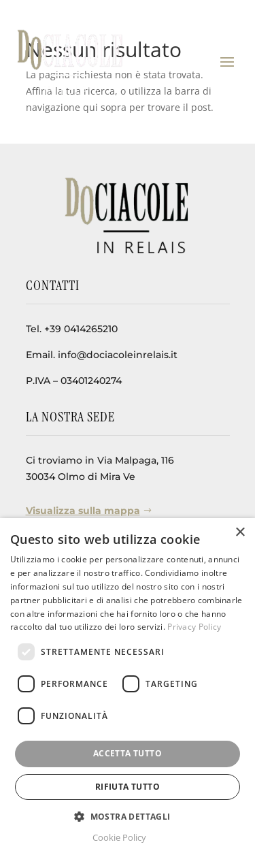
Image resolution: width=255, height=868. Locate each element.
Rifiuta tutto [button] (128, 787)
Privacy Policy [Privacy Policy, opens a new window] (194, 627)
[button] (127, 817)
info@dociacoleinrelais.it (118, 355)
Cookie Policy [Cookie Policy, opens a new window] (119, 837)
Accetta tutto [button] (128, 753)
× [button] (240, 533)
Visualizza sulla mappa (83, 511)
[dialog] (128, 693)
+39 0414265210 (81, 329)
